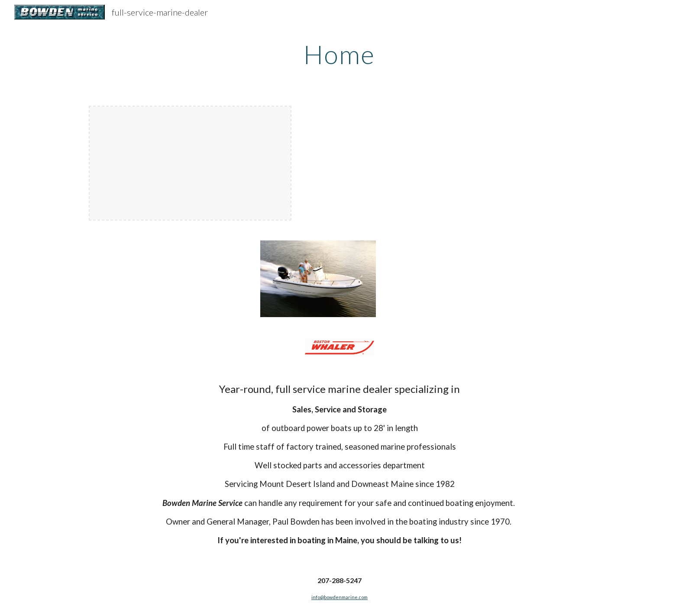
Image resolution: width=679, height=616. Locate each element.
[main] (339, 54)
